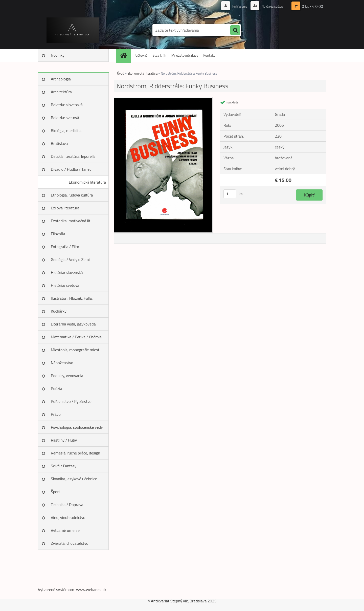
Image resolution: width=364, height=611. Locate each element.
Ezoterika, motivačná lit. (71, 221)
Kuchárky (59, 311)
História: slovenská (67, 272)
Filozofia (58, 234)
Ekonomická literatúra (87, 182)
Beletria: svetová (65, 118)
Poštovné (141, 55)
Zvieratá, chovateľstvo (70, 543)
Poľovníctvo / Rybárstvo (71, 401)
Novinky (58, 55)
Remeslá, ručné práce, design (75, 453)
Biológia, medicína (66, 130)
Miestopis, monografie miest (75, 350)
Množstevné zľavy (185, 55)
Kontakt (209, 55)
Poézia (56, 388)
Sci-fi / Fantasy (64, 466)
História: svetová (65, 285)
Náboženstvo (62, 363)
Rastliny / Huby (64, 440)
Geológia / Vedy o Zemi (70, 259)
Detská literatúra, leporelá (73, 156)
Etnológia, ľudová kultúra (72, 195)
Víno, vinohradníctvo (68, 517)
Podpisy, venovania (67, 376)
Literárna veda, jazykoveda (73, 324)
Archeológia (61, 79)
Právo (56, 414)
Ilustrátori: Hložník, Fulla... (73, 298)
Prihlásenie (237, 6)
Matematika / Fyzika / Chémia (76, 337)
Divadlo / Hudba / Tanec (71, 169)
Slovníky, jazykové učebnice (74, 479)
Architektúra (61, 92)
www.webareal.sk (91, 590)
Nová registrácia (271, 6)
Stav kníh (160, 55)
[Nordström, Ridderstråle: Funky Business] (163, 99)
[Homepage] (125, 55)
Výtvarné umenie (65, 530)
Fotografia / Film (65, 247)
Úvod (121, 73)
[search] (235, 30)
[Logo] (73, 30)
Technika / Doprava (67, 505)
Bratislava (59, 143)
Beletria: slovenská (67, 105)
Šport (55, 492)
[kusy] (230, 194)
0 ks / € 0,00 (312, 6)
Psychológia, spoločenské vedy (77, 427)
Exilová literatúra (65, 208)
